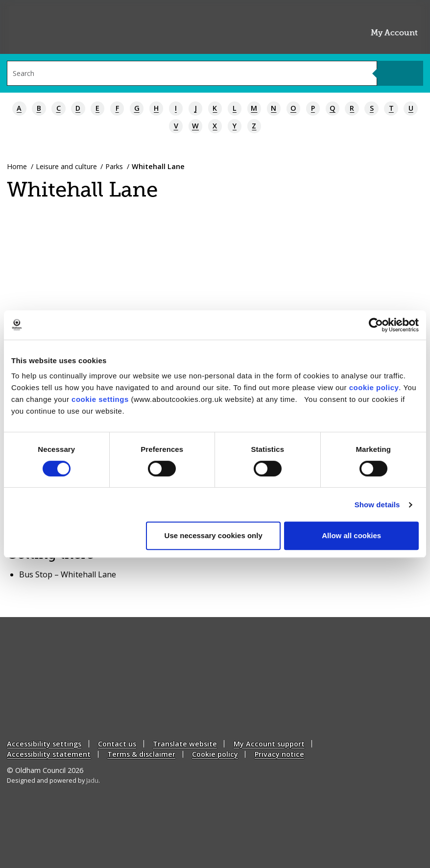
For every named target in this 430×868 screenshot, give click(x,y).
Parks (114, 166)
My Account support (269, 744)
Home (17, 166)
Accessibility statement (49, 754)
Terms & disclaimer (141, 754)
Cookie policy (215, 754)
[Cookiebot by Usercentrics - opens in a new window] (376, 325)
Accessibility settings (44, 744)
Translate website (185, 744)
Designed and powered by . (53, 781)
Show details (377, 505)
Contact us (117, 744)
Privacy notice (279, 754)
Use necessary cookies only (214, 535)
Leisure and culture (66, 166)
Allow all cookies (351, 535)
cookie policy (374, 387)
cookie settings (100, 399)
